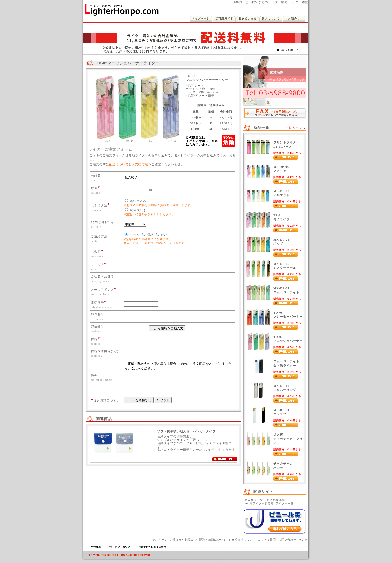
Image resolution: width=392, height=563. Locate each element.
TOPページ (160, 540)
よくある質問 (267, 540)
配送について (119, 164)
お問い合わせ (287, 540)
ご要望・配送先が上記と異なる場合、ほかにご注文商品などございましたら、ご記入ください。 (177, 385)
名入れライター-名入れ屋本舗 (265, 500)
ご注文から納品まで (183, 540)
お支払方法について (242, 540)
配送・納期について (213, 540)
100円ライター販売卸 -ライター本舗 (269, 503)
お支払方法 (140, 164)
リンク (303, 540)
